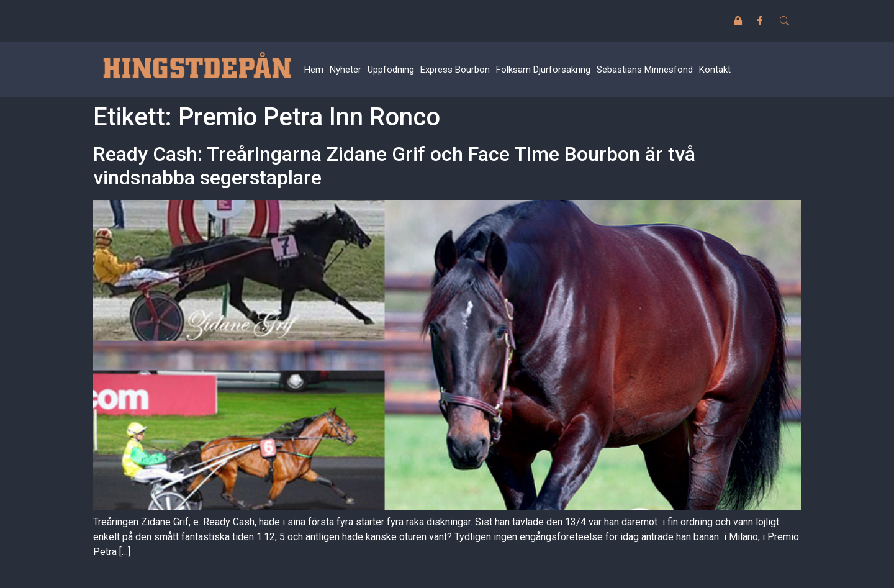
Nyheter (345, 70)
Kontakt (715, 70)
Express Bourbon (455, 70)
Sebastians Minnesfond (645, 70)
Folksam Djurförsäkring (543, 70)
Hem (314, 70)
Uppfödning (391, 70)
